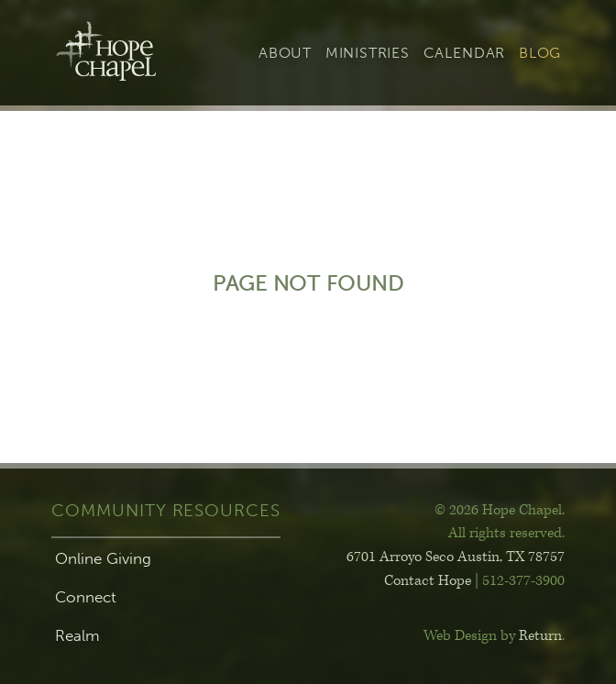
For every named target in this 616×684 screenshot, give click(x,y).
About (285, 53)
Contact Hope (428, 581)
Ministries (368, 53)
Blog (540, 53)
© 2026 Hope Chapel (498, 510)
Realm (77, 635)
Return (540, 636)
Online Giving (103, 558)
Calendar (464, 53)
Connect (86, 597)
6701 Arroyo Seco (456, 557)
